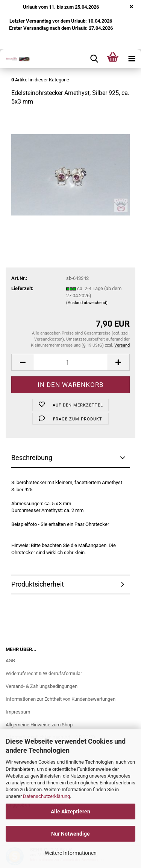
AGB (10, 661)
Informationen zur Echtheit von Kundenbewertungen (61, 699)
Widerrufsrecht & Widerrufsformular (44, 673)
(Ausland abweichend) (87, 303)
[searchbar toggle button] (94, 59)
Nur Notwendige (70, 834)
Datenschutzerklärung (46, 796)
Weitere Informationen (71, 853)
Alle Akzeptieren (70, 811)
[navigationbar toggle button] (132, 59)
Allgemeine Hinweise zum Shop (39, 725)
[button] (23, 362)
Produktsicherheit (38, 584)
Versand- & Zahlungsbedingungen (42, 686)
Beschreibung (32, 458)
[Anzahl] (70, 362)
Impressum (18, 712)
